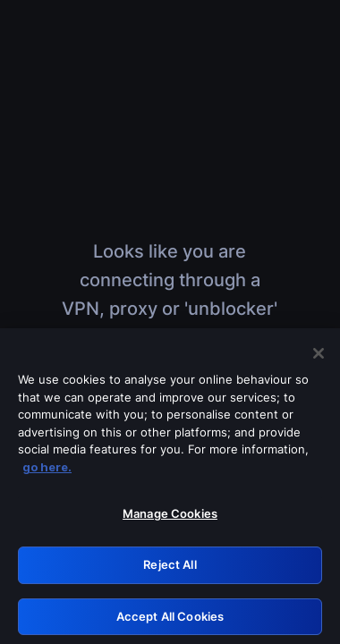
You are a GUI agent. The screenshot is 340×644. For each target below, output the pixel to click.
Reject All (170, 568)
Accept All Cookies (170, 620)
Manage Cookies (170, 518)
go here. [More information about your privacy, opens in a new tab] (47, 470)
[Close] (319, 357)
